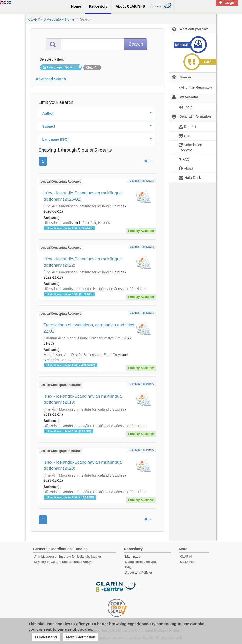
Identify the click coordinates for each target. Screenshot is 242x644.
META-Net (187, 562)
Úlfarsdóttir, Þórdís (58, 223)
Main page (133, 557)
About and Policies (139, 573)
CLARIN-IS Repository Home (51, 19)
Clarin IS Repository (142, 181)
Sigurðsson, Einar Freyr (102, 355)
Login (227, 2)
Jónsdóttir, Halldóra (96, 223)
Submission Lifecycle (141, 562)
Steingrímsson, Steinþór (63, 360)
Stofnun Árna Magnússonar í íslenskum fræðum (82, 338)
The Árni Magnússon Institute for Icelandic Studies (84, 206)
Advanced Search (51, 79)
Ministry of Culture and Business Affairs (63, 562)
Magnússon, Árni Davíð (62, 355)
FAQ (128, 567)
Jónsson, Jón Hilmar (130, 289)
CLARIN (186, 557)
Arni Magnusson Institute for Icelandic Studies (68, 557)
